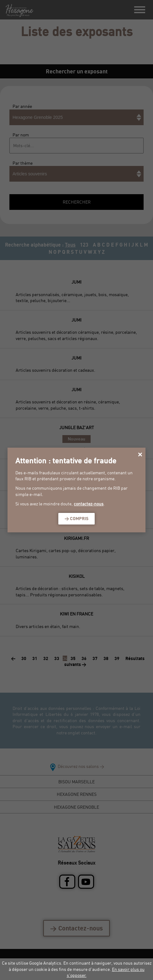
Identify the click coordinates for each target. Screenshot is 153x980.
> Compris (76, 518)
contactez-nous (89, 504)
